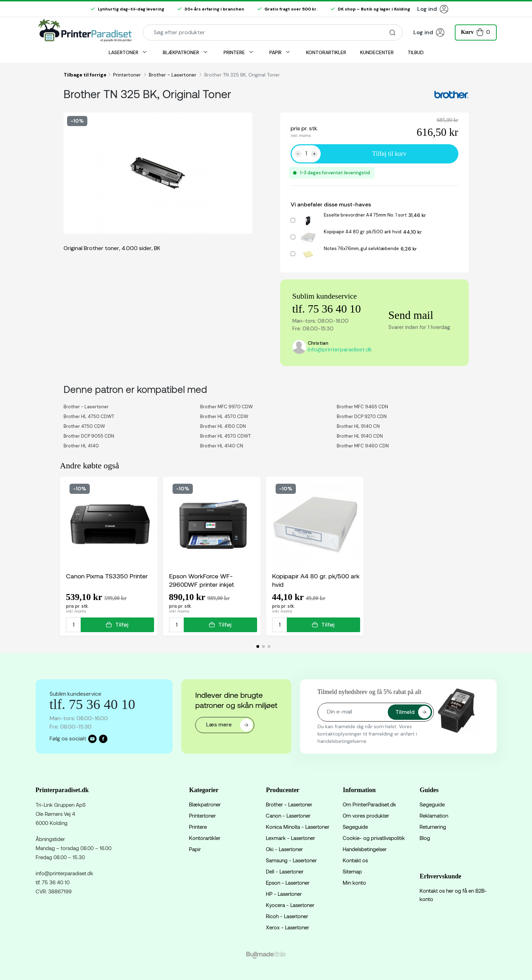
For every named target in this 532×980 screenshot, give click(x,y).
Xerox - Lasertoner (287, 927)
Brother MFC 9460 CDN (363, 446)
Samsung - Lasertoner (291, 860)
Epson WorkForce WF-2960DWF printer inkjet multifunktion (202, 580)
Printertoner (128, 75)
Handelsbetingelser (365, 849)
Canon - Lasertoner (288, 816)
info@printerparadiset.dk (340, 349)
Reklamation (434, 816)
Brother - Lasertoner (173, 75)
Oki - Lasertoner (284, 849)
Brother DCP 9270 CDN (362, 416)
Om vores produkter (366, 816)
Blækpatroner (205, 804)
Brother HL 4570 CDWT (225, 436)
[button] (476, 32)
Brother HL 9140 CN (358, 426)
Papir (195, 849)
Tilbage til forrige (85, 75)
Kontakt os (355, 860)
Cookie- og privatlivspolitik (374, 838)
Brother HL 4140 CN (222, 446)
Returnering (433, 827)
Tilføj (117, 625)
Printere (198, 827)
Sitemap (352, 871)
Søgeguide (355, 827)
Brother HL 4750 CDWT (89, 416)
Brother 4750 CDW (84, 426)
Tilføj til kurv (389, 154)
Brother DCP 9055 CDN (89, 436)
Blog (425, 838)
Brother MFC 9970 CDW (227, 407)
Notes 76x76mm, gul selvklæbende (361, 248)
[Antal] (306, 153)
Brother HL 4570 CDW (224, 416)
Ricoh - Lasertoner (287, 916)
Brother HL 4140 (81, 446)
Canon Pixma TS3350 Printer (107, 576)
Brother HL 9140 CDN (360, 436)
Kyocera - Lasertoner (290, 905)
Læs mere (229, 725)
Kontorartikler (205, 838)
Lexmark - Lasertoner (290, 838)
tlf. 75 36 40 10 (327, 309)
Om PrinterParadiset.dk (369, 804)
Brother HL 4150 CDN (223, 426)
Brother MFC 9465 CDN (362, 407)
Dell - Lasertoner (285, 871)
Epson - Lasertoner (288, 883)
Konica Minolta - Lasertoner (298, 827)
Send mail (411, 315)
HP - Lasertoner (284, 894)
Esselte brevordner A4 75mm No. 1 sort (365, 215)
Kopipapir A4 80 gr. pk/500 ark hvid (363, 232)
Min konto (354, 883)
